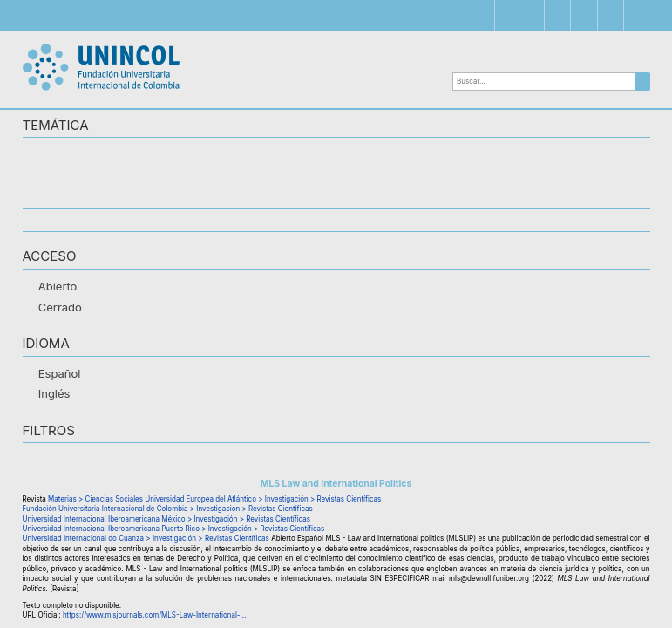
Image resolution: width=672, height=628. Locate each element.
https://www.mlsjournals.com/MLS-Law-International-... (155, 615)
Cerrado (60, 307)
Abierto (58, 286)
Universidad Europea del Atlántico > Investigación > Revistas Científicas (263, 499)
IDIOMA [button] (46, 344)
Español (60, 373)
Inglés (54, 393)
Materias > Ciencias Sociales (95, 499)
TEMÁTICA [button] (56, 126)
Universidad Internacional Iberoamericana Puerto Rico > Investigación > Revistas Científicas (174, 529)
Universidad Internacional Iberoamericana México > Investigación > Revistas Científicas (166, 519)
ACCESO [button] (50, 257)
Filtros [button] (49, 431)
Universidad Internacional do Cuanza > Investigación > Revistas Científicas (146, 538)
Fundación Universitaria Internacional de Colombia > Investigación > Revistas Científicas (168, 509)
